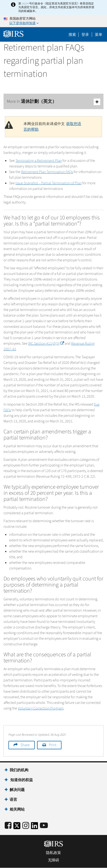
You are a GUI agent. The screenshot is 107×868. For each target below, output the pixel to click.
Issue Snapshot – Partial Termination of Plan (49, 183)
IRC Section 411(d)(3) (46, 344)
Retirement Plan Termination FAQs (47, 172)
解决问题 (17, 790)
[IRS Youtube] (44, 826)
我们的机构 (19, 770)
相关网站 (17, 809)
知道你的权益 (21, 780)
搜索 (72, 35)
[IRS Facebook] (8, 826)
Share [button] (25, 745)
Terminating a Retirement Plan (39, 161)
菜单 (99, 35)
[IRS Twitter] (17, 827)
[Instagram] (26, 826)
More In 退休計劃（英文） (53, 102)
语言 (13, 800)
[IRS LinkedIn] (34, 827)
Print (53, 745)
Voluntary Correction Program (41, 708)
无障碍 (53, 860)
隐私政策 (53, 853)
